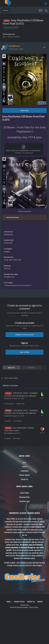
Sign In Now (25, 352)
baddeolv (10, 433)
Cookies (40, 602)
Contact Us (24, 479)
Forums (25, 467)
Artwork (16, 37)
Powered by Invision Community (19, 607)
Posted (16, 49)
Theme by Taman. (34, 607)
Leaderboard (24, 471)
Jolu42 (9, 398)
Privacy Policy (19, 602)
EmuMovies (10, 34)
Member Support (24, 475)
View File (24, 110)
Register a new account (24, 335)
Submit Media (25, 493)
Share (12, 368)
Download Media (25, 497)
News (25, 462)
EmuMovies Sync (24, 501)
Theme (9, 602)
